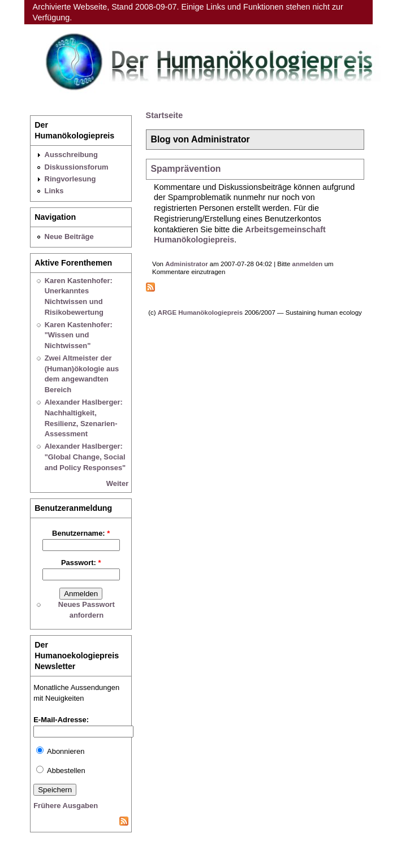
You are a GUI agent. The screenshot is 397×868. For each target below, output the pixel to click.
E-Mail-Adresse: (61, 720)
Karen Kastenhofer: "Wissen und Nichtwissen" (79, 335)
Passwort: (81, 563)
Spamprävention (185, 169)
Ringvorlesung (70, 179)
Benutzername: (81, 533)
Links (54, 191)
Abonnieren (60, 751)
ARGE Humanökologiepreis (200, 313)
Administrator (187, 264)
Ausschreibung (71, 155)
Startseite (165, 115)
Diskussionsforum (77, 167)
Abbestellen (61, 771)
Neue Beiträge (69, 236)
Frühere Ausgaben (66, 806)
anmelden (308, 264)
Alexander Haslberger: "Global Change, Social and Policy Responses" (85, 457)
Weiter (117, 483)
